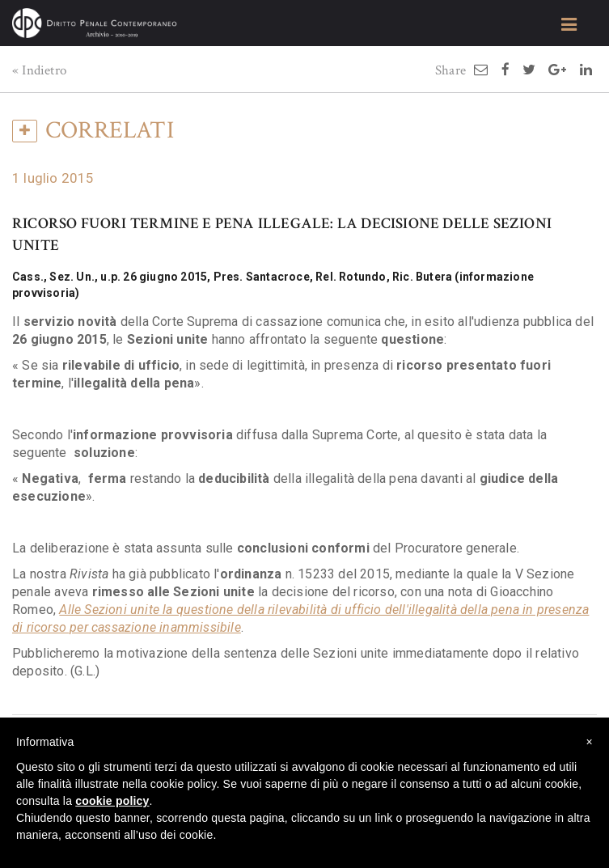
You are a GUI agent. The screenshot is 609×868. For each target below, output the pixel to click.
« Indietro (39, 70)
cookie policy (112, 801)
